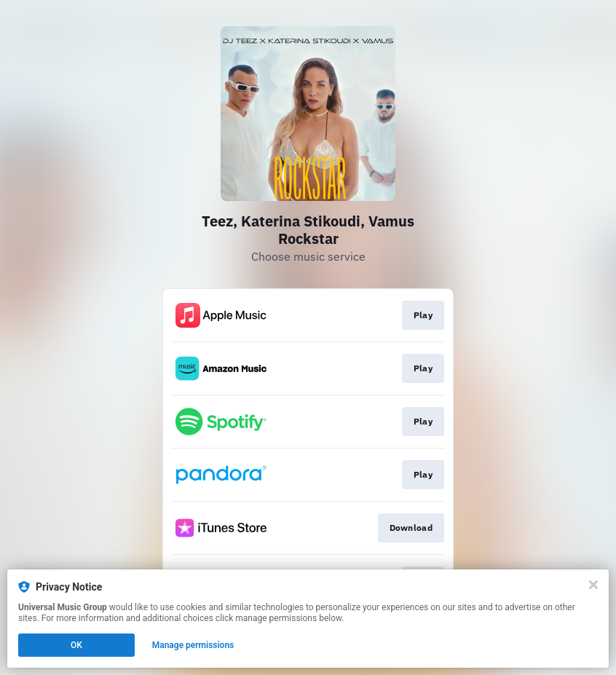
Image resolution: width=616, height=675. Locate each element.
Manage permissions (193, 645)
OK (76, 645)
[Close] (593, 585)
